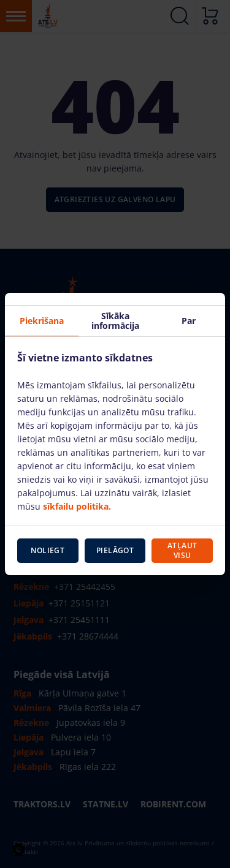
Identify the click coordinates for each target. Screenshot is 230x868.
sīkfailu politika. (77, 506)
